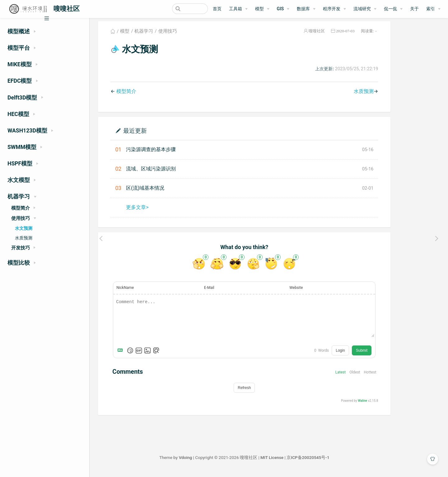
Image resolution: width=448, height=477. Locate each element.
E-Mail (234, 292)
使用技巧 (192, 35)
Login (365, 354)
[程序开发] (334, 9)
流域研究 (362, 9)
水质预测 (24, 238)
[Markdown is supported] (146, 354)
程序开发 (332, 9)
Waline (387, 405)
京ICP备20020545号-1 (333, 461)
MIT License (296, 461)
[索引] (433, 9)
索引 (431, 9)
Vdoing (210, 461)
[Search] (176, 9)
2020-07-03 (370, 35)
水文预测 (24, 228)
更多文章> (162, 211)
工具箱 (236, 9)
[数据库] (306, 9)
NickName (150, 292)
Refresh (269, 392)
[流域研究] (365, 9)
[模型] (262, 9)
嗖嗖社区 (341, 35)
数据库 (303, 9)
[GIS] (283, 9)
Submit (386, 354)
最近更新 (159, 134)
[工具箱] (238, 9)
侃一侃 (390, 9)
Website (321, 292)
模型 (259, 9)
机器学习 (168, 35)
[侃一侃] (393, 9)
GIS (280, 9)
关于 (414, 9)
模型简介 (151, 95)
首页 (217, 9)
